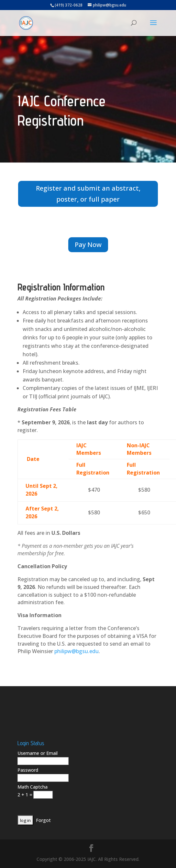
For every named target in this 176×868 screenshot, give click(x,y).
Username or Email (38, 753)
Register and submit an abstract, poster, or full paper (88, 194)
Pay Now (88, 245)
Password (28, 770)
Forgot (43, 820)
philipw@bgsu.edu (77, 651)
